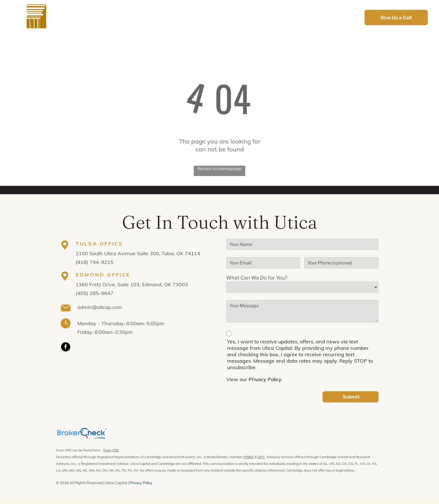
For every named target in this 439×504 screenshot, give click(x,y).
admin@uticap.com (100, 307)
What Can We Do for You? (257, 278)
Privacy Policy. (265, 379)
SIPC (261, 457)
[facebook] (66, 348)
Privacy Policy (141, 483)
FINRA (249, 457)
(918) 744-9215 (94, 262)
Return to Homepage (219, 168)
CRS (115, 450)
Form (107, 450)
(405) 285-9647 (94, 293)
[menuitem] (157, 17)
